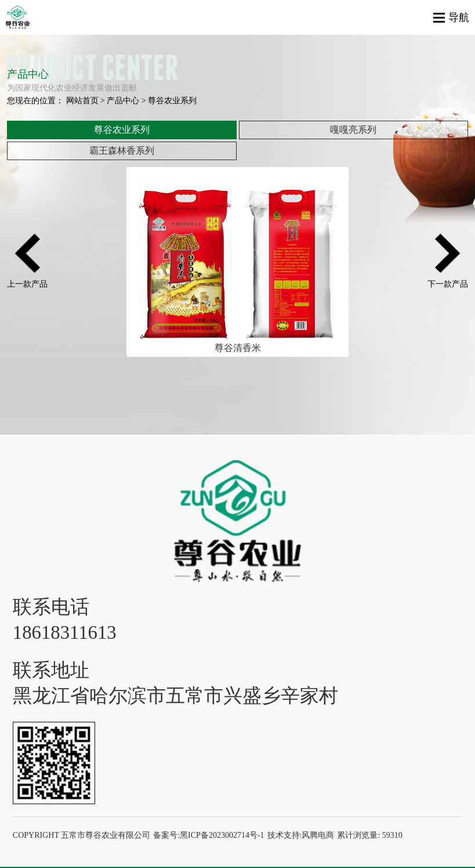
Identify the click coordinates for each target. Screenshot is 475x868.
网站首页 (82, 101)
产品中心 (123, 101)
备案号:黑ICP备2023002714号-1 (209, 835)
